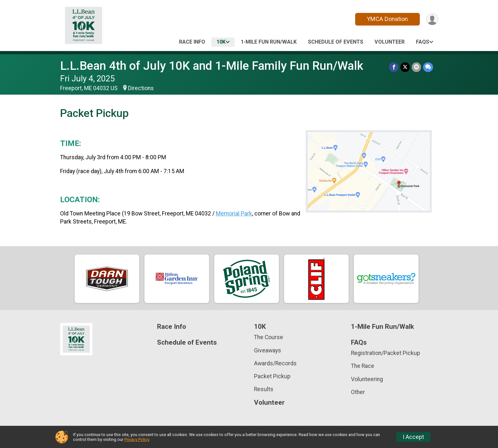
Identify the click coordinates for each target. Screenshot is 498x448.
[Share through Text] (428, 67)
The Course (269, 337)
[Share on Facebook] (394, 67)
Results (264, 389)
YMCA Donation (387, 19)
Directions (141, 88)
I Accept (413, 437)
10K (221, 42)
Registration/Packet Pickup (386, 353)
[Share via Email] (416, 67)
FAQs (423, 42)
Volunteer (390, 42)
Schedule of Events (336, 42)
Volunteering (367, 379)
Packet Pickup (272, 376)
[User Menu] (432, 19)
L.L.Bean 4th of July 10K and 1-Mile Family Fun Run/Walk (212, 66)
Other (358, 392)
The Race (363, 366)
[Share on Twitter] (405, 67)
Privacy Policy (137, 439)
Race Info (192, 42)
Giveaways (268, 350)
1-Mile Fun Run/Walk (269, 42)
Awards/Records (275, 363)
